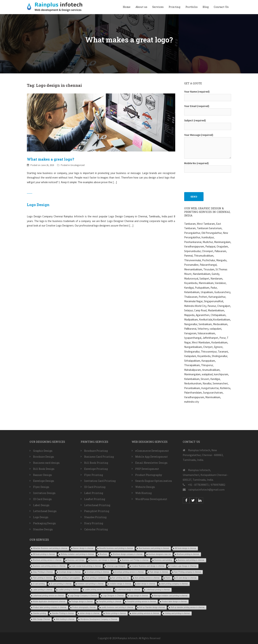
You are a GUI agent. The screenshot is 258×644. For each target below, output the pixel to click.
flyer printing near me (121, 578)
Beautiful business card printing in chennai (116, 548)
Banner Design (43, 475)
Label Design (41, 505)
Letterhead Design (45, 511)
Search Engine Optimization (154, 481)
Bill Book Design (44, 469)
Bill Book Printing (96, 463)
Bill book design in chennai (185, 548)
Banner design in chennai (83, 548)
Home (127, 7)
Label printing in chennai (43, 590)
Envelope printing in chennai (98, 572)
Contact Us (221, 7)
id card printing (39, 584)
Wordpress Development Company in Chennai (99, 619)
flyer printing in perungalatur (69, 578)
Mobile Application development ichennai (49, 601)
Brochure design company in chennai (128, 554)
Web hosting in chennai (65, 619)
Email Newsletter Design (151, 463)
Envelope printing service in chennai (129, 572)
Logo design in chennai (139, 596)
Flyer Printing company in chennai (187, 572)
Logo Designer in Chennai (113, 596)
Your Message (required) (208, 146)
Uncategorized (77, 165)
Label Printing (94, 493)
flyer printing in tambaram (96, 578)
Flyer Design (41, 487)
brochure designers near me (160, 554)
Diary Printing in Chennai (43, 572)
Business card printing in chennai (191, 560)
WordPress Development (151, 499)
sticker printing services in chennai (145, 613)
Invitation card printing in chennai (90, 584)
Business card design (46, 463)
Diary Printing (94, 523)
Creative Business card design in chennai (148, 566)
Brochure (103, 554)
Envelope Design (44, 481)
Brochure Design (44, 457)
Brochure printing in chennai (188, 554)
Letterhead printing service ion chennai (48, 596)
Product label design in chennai (174, 601)
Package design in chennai (82, 601)
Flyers (168, 578)
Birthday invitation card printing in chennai (77, 554)
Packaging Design (45, 523)
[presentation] (211, 180)
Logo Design (38, 205)
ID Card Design (42, 499)
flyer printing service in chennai (147, 578)
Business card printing (163, 560)
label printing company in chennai (174, 584)
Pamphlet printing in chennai (110, 601)
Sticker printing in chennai (116, 613)
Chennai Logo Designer (116, 566)
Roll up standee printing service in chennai (188, 607)
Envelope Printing (96, 469)
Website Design (145, 487)
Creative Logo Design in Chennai (183, 566)
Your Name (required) (208, 95)
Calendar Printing (96, 529)
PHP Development (147, 469)
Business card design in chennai (103, 560)
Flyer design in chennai (159, 572)
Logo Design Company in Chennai (83, 596)
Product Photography (149, 475)
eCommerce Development (152, 451)
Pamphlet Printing (97, 511)
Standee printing (40, 613)
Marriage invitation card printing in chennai (171, 596)
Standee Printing (95, 517)
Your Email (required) (208, 109)
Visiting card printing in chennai (177, 613)
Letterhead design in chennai (129, 590)
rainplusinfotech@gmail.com (206, 489)
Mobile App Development (151, 457)
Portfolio (192, 7)
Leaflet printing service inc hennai (98, 590)
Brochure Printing (96, 451)
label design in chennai (146, 584)
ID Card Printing (95, 487)
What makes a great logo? (51, 159)
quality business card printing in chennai (117, 607)
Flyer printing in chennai (42, 578)
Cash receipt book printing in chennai (86, 566)
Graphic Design (43, 451)
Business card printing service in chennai (49, 566)
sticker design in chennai (90, 613)
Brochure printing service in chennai (47, 560)
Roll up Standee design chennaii (152, 607)
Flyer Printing (94, 475)
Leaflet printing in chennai (68, 590)
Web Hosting (143, 493)
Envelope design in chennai (70, 572)
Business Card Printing (99, 457)
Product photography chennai (84, 607)
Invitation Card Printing (100, 481)
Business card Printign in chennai (135, 560)
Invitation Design (44, 493)
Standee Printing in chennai (63, 613)
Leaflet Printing (95, 499)
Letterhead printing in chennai (158, 590)
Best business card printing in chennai (154, 548)
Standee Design (43, 529)
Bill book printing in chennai (44, 554)
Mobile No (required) (208, 166)
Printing (175, 7)
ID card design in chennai (186, 578)
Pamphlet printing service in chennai (141, 601)
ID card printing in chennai (61, 584)
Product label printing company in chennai (50, 607)
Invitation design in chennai (120, 584)
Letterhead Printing (97, 505)
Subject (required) (208, 123)
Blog (206, 7)
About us (141, 7)
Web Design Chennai (41, 619)
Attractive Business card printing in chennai (50, 548)
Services (158, 7)
